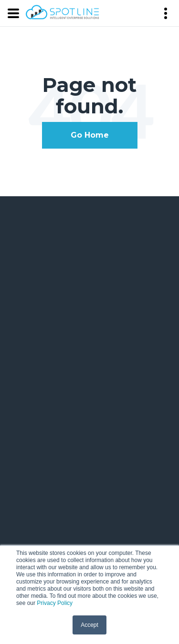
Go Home (90, 135)
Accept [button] (89, 625)
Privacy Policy (55, 603)
